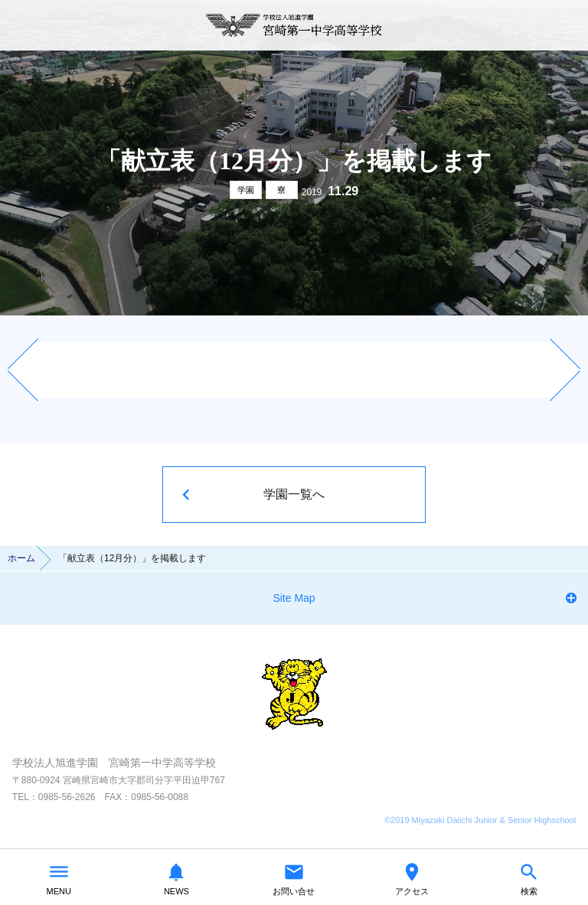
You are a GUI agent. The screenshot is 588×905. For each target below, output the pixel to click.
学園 (246, 190)
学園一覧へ (294, 494)
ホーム (21, 558)
